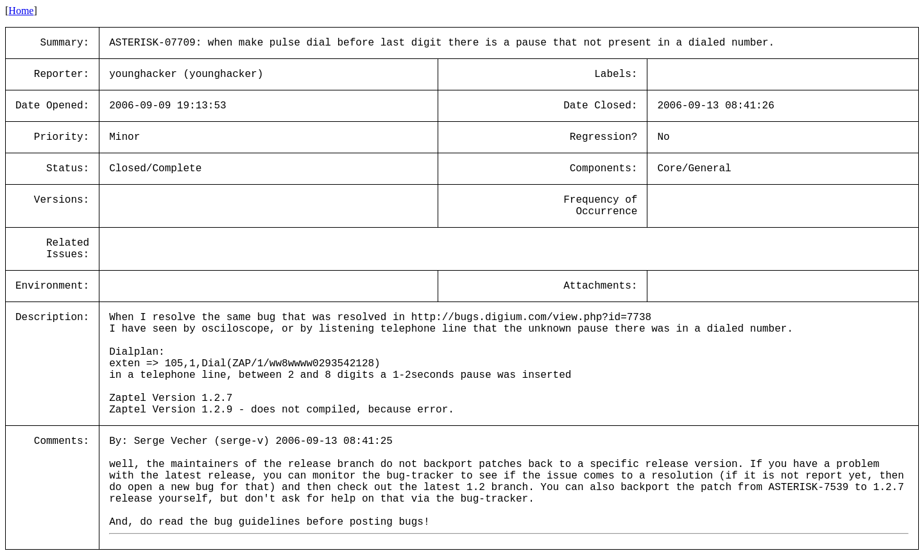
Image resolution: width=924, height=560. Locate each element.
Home (21, 11)
